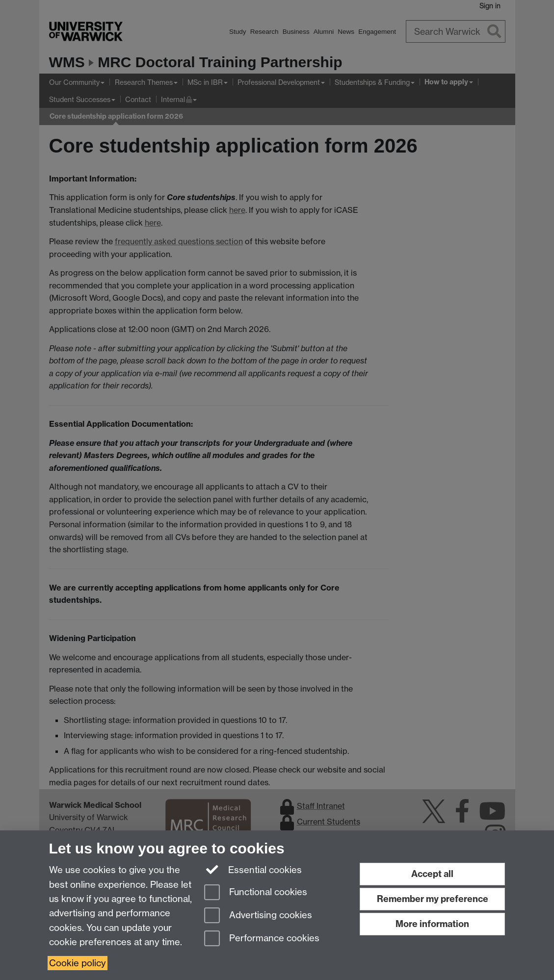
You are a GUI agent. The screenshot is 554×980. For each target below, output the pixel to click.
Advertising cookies (258, 916)
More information (432, 924)
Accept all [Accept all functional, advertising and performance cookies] (432, 874)
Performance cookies (262, 939)
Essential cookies (253, 869)
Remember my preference (433, 899)
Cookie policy (78, 963)
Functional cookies (256, 893)
